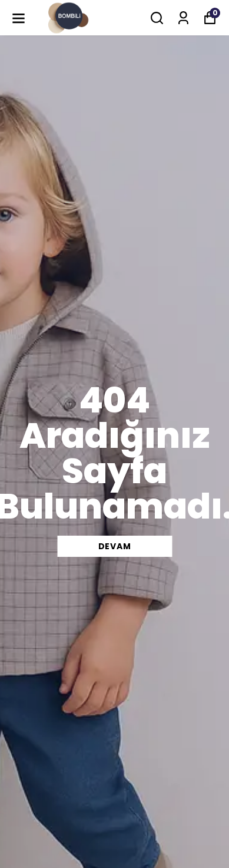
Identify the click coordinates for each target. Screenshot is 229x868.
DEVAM (115, 546)
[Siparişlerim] (183, 18)
